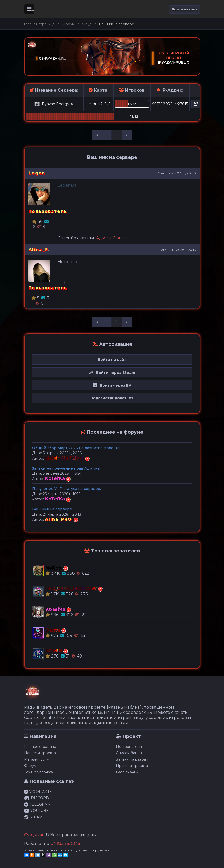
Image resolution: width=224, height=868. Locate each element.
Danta (119, 238)
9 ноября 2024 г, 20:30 (177, 173)
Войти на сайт (185, 9)
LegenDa (40, 173)
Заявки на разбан (132, 759)
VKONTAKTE (38, 792)
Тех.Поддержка (38, 772)
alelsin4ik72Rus (65, 458)
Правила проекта (132, 766)
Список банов (129, 753)
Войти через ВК (112, 385)
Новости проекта (40, 753)
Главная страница (39, 24)
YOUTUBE (36, 811)
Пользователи (129, 747)
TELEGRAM (37, 804)
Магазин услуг (37, 759)
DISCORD (37, 798)
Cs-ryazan (34, 835)
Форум (68, 24)
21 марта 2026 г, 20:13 (179, 250)
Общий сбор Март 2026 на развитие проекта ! (77, 448)
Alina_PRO (42, 249)
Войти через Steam (112, 373)
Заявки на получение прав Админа (66, 468)
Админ (104, 238)
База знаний (127, 772)
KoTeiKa (56, 478)
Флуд (87, 24)
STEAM (33, 817)
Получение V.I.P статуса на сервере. (67, 489)
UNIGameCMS (65, 844)
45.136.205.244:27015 (170, 104)
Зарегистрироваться (112, 398)
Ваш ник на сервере (52, 509)
